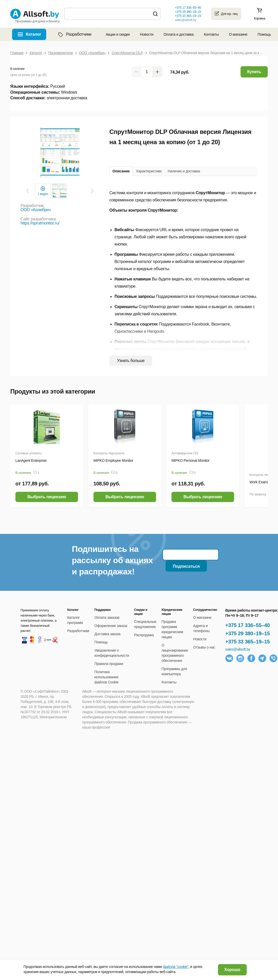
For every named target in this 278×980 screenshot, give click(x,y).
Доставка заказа (108, 634)
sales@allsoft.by (185, 20)
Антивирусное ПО (185, 453)
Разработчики (74, 34)
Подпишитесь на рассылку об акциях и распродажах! (112, 560)
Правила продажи (109, 664)
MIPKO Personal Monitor (190, 460)
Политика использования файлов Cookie (107, 677)
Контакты (211, 34)
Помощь (264, 34)
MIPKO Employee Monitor (113, 460)
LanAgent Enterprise (31, 460)
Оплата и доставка (179, 34)
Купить (254, 72)
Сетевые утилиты (28, 453)
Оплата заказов (107, 618)
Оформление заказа (111, 626)
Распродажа (144, 635)
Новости (147, 34)
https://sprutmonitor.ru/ (40, 223)
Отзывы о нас (204, 647)
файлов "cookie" (176, 967)
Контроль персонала (109, 453)
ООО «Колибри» (36, 210)
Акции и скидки (118, 34)
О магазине (238, 34)
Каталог (34, 34)
